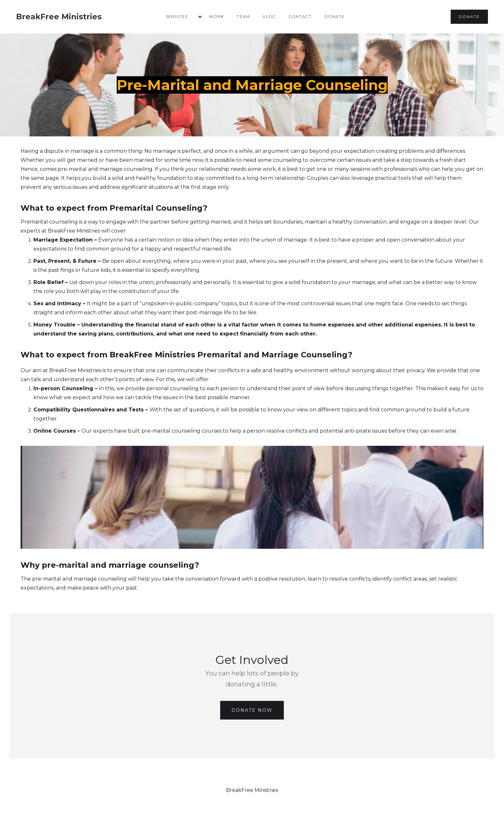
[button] (181, 17)
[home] (59, 17)
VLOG (269, 17)
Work (216, 17)
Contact (300, 17)
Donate (335, 17)
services (177, 17)
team (243, 17)
